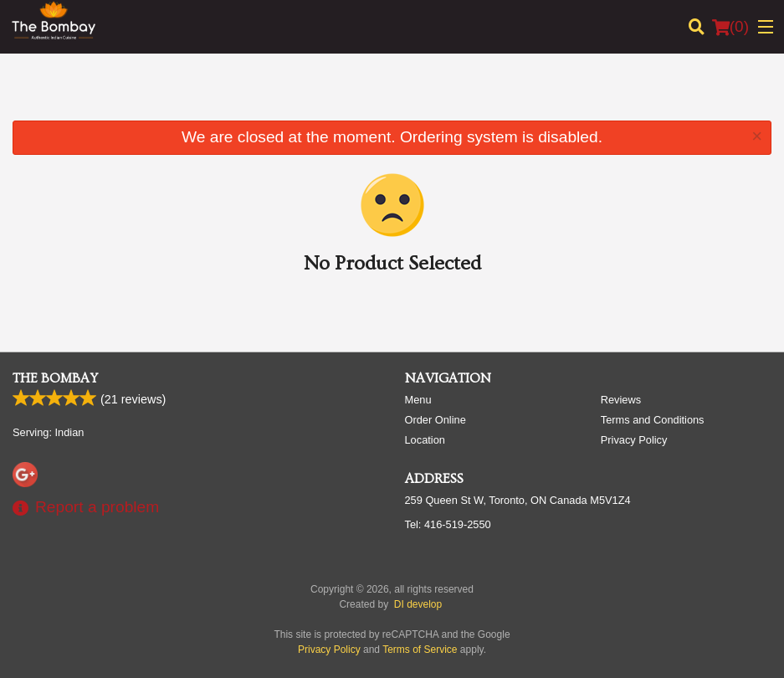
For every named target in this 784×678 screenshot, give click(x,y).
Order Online (436, 420)
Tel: (448, 524)
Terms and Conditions (653, 420)
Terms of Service (420, 650)
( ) (730, 27)
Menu (418, 400)
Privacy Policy (634, 440)
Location (425, 440)
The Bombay (55, 378)
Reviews (621, 400)
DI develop (418, 604)
